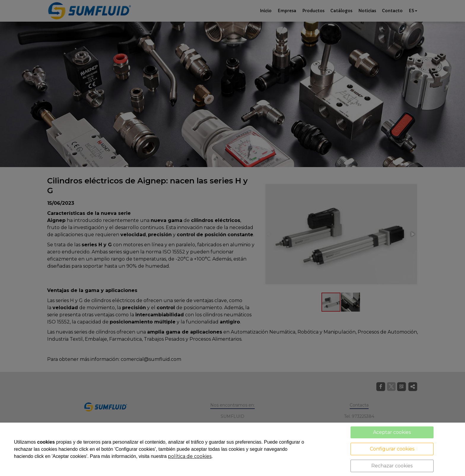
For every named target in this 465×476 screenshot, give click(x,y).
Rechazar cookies (392, 466)
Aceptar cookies (392, 432)
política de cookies (190, 456)
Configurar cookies (392, 449)
